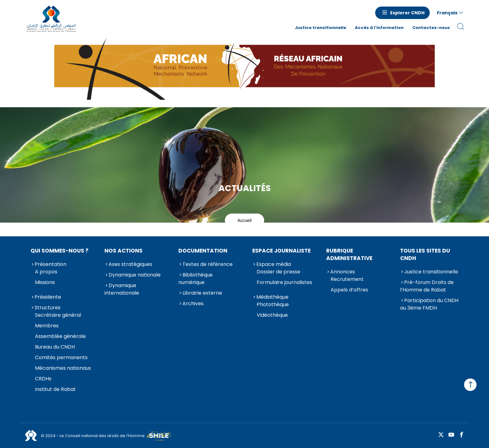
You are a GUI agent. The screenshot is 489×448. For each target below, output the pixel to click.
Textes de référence (208, 264)
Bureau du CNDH (55, 347)
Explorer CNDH (407, 13)
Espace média (274, 264)
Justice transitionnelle (320, 28)
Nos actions (123, 251)
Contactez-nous (431, 28)
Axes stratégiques (130, 264)
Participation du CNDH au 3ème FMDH (429, 304)
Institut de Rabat (55, 389)
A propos (46, 272)
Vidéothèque (272, 315)
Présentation (51, 264)
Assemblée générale (60, 336)
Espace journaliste (281, 251)
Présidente (48, 297)
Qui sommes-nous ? (60, 251)
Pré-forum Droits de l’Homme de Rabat (427, 286)
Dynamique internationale (122, 289)
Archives (193, 303)
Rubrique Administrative (349, 254)
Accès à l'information (379, 28)
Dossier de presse (278, 272)
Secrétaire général (58, 315)
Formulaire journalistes (284, 282)
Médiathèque (272, 297)
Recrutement (347, 279)
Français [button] (447, 13)
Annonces (343, 272)
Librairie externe (202, 293)
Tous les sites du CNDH (425, 254)
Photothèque (273, 304)
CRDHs (43, 379)
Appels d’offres (349, 290)
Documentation (203, 251)
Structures (48, 308)
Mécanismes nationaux (63, 368)
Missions (45, 282)
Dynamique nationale (135, 275)
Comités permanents (61, 357)
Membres (47, 326)
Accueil (244, 220)
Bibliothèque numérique (196, 279)
